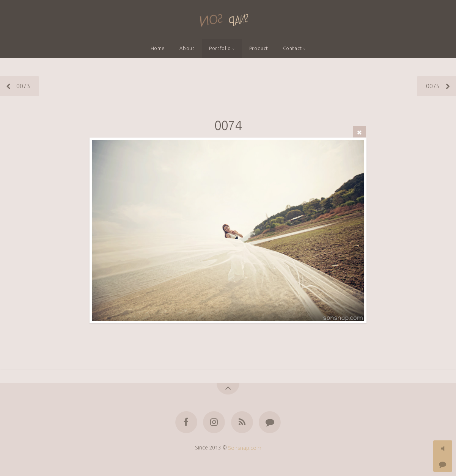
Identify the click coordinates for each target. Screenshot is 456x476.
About (187, 48)
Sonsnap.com (245, 448)
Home (158, 48)
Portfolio (220, 48)
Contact (292, 48)
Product (259, 48)
